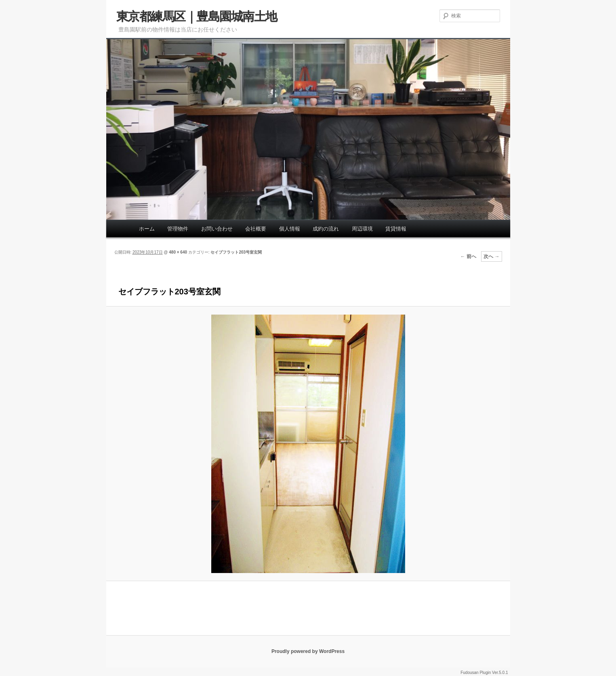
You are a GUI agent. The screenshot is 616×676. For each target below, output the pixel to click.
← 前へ (468, 256)
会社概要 (256, 229)
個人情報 (290, 229)
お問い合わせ (217, 229)
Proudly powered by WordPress (308, 651)
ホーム (147, 229)
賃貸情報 (396, 229)
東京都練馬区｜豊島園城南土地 (197, 16)
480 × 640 (178, 252)
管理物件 (178, 229)
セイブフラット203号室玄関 (236, 252)
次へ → (491, 256)
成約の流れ (326, 229)
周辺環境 (362, 229)
